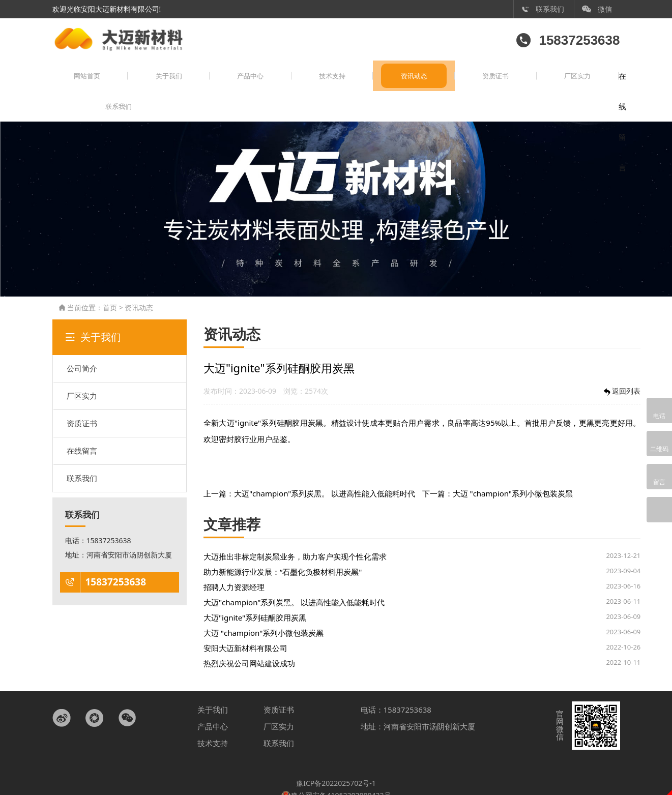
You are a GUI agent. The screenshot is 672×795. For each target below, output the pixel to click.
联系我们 (543, 9)
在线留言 (530, 83)
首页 (110, 284)
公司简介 (82, 345)
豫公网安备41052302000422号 (336, 771)
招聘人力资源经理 (234, 564)
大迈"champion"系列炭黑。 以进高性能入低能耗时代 (325, 470)
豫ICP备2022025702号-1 (336, 760)
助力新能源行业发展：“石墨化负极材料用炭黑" (283, 548)
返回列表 (621, 368)
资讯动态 (336, 83)
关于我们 (143, 83)
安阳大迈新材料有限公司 (245, 625)
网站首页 (78, 83)
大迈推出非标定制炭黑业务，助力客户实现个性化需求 (295, 533)
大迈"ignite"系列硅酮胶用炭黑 (255, 594)
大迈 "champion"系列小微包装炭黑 (513, 470)
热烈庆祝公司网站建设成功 (249, 640)
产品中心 (207, 83)
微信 (597, 9)
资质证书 (400, 83)
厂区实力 (465, 83)
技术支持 (272, 83)
